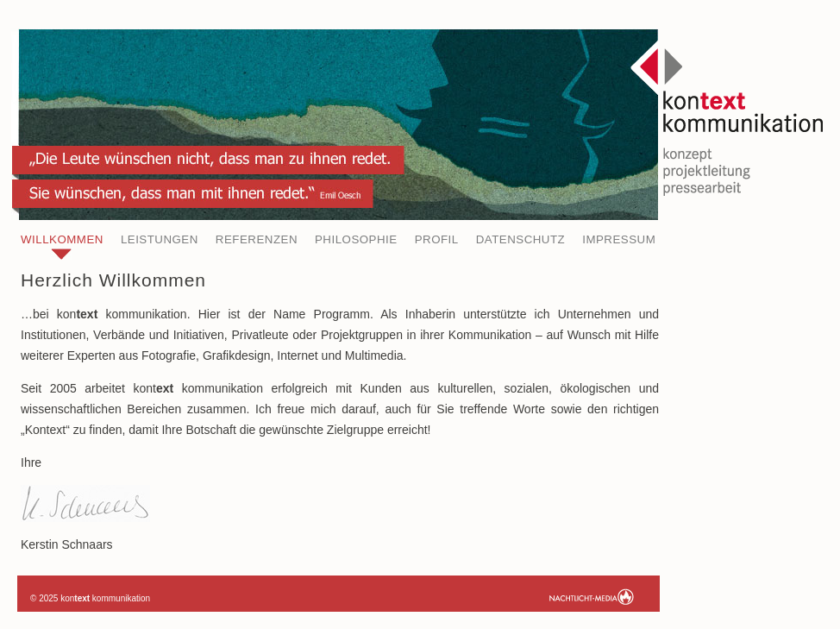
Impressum (619, 239)
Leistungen (160, 239)
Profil (437, 239)
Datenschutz (521, 239)
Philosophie (356, 239)
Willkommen (62, 239)
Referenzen (257, 239)
